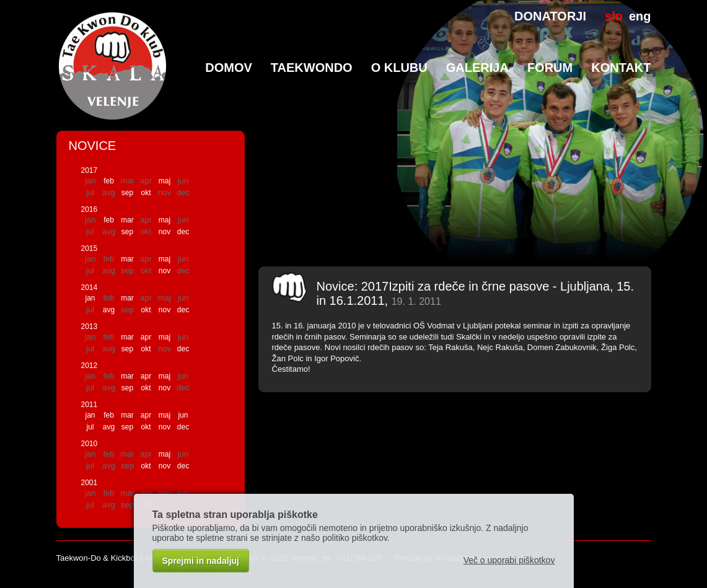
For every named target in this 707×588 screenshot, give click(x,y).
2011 (90, 405)
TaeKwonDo (312, 68)
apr (146, 337)
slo (614, 16)
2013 (90, 327)
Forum (550, 68)
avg (109, 310)
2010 (90, 444)
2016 (90, 209)
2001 (90, 483)
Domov (229, 68)
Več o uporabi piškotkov (509, 560)
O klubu (399, 68)
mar (127, 220)
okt (146, 193)
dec (183, 232)
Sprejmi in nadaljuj (201, 561)
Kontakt (621, 68)
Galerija (477, 68)
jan (90, 298)
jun (183, 415)
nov (165, 232)
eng (640, 16)
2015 (90, 248)
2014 (90, 287)
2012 (90, 366)
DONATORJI (550, 16)
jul (90, 427)
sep (127, 193)
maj (165, 181)
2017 (90, 170)
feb (109, 181)
